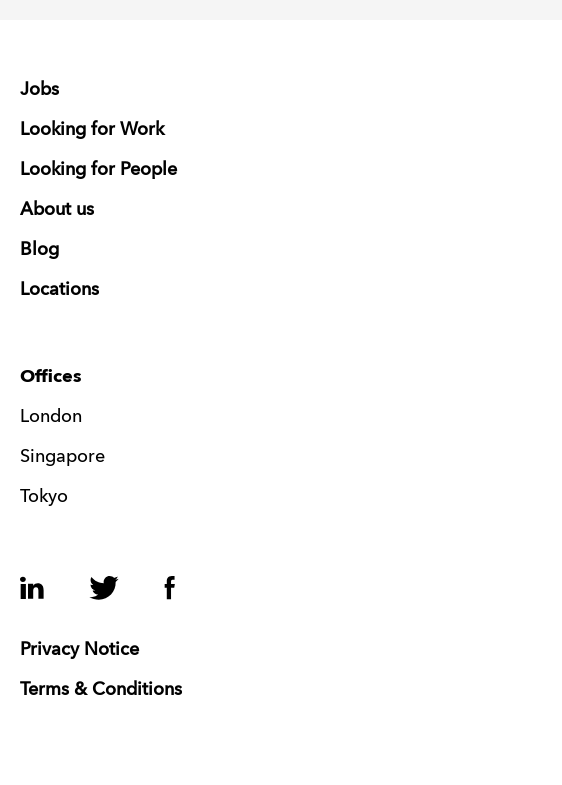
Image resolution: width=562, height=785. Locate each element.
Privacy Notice (79, 650)
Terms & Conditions (101, 690)
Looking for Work (92, 130)
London (51, 417)
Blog (39, 250)
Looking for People (98, 170)
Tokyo (44, 497)
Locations (59, 290)
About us (57, 210)
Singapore (62, 457)
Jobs (39, 90)
